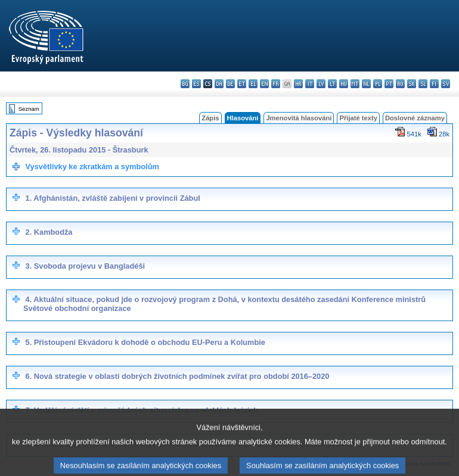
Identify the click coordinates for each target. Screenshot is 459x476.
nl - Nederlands (366, 84)
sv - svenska (446, 84)
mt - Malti (355, 84)
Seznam (29, 109)
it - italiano (310, 84)
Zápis (210, 118)
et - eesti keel (242, 84)
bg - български (185, 84)
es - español (196, 84)
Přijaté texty (358, 118)
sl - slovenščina (423, 84)
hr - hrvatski (298, 84)
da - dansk (219, 84)
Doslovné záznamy (415, 118)
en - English (264, 84)
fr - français (276, 84)
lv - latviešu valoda (321, 84)
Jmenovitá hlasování (299, 118)
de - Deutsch (230, 84)
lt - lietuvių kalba (332, 84)
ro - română (400, 84)
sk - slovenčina (412, 84)
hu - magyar (344, 84)
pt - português (389, 84)
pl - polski (378, 84)
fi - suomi (434, 84)
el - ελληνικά (253, 84)
